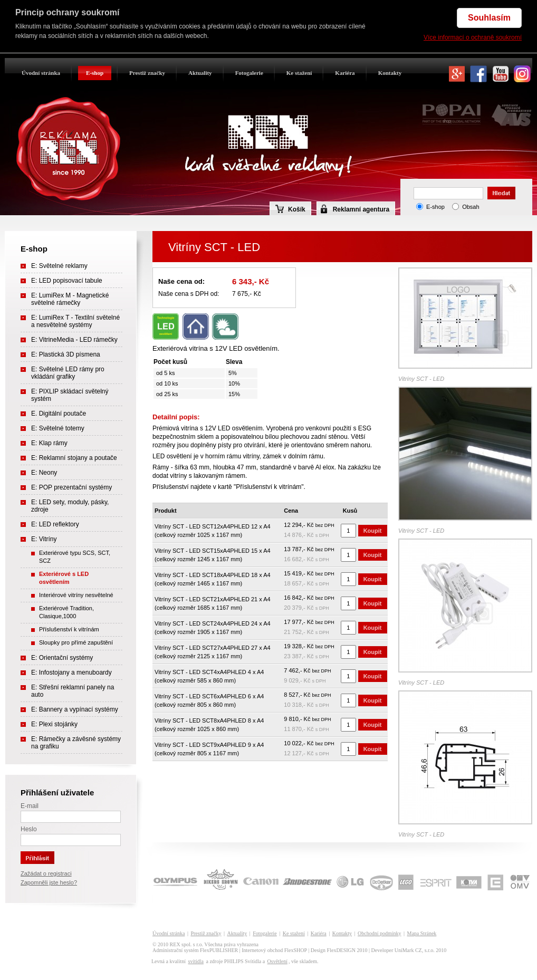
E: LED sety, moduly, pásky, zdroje (70, 506)
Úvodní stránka (41, 73)
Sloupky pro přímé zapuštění (76, 642)
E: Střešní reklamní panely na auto (73, 691)
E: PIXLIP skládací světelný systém (70, 395)
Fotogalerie (249, 73)
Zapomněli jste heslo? (49, 882)
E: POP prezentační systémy (71, 487)
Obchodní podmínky (380, 933)
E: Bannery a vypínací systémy (75, 709)
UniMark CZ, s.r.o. (415, 950)
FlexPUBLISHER (219, 950)
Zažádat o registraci (46, 873)
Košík (290, 209)
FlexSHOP (296, 950)
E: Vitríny (44, 539)
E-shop (95, 73)
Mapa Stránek (422, 933)
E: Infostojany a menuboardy (71, 672)
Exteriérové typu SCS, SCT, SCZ (75, 557)
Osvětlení (277, 961)
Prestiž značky (147, 73)
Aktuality (200, 73)
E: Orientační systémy (62, 658)
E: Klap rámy (49, 443)
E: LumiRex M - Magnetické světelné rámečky (70, 299)
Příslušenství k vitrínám (69, 629)
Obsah (471, 207)
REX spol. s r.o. (186, 944)
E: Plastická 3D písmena (66, 354)
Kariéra (345, 73)
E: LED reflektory (55, 524)
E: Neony (44, 473)
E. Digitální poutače (59, 414)
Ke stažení (299, 73)
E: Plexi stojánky (54, 724)
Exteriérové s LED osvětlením (64, 578)
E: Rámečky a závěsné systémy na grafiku (76, 743)
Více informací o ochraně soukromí (473, 37)
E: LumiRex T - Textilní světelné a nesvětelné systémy (75, 321)
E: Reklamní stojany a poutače (74, 458)
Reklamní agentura (361, 209)
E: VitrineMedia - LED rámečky (74, 340)
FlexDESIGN (341, 950)
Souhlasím (489, 18)
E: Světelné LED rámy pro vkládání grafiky (68, 373)
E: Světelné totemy (58, 428)
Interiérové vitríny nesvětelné (76, 595)
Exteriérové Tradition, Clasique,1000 (66, 612)
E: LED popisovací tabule (67, 281)
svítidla (195, 961)
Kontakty (390, 73)
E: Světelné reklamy (59, 266)
